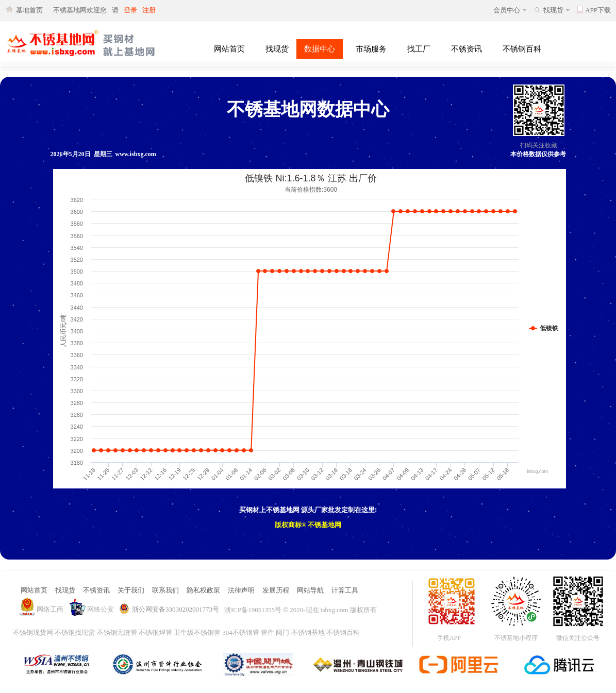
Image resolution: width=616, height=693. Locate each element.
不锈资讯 (467, 49)
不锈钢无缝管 (117, 632)
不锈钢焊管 (155, 632)
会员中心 (507, 10)
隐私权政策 (203, 590)
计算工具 (345, 590)
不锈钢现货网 (33, 632)
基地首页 (29, 10)
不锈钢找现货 (75, 632)
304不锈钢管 (241, 632)
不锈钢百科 (522, 49)
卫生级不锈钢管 (197, 632)
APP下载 (598, 10)
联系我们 (165, 590)
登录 (130, 10)
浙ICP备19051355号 (253, 610)
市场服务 (371, 49)
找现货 (553, 10)
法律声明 (241, 590)
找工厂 (419, 49)
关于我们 (131, 590)
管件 (268, 632)
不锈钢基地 (308, 632)
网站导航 (310, 590)
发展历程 (276, 590)
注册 (149, 10)
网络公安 (101, 609)
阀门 (282, 632)
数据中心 (320, 49)
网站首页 (229, 49)
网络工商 (50, 609)
